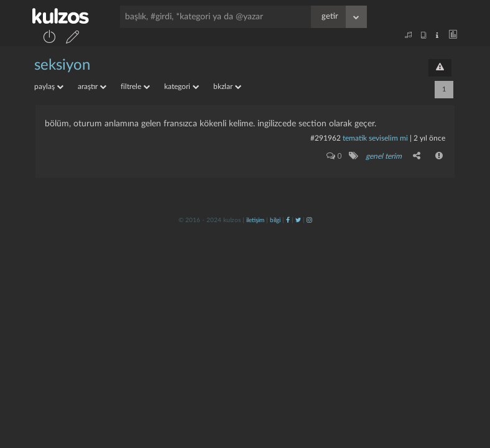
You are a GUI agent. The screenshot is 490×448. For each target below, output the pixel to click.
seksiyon (62, 65)
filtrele (135, 86)
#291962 (326, 138)
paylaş (49, 86)
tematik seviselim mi (375, 138)
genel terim (384, 156)
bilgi (275, 220)
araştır (92, 86)
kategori (182, 86)
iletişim (255, 220)
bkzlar (227, 86)
